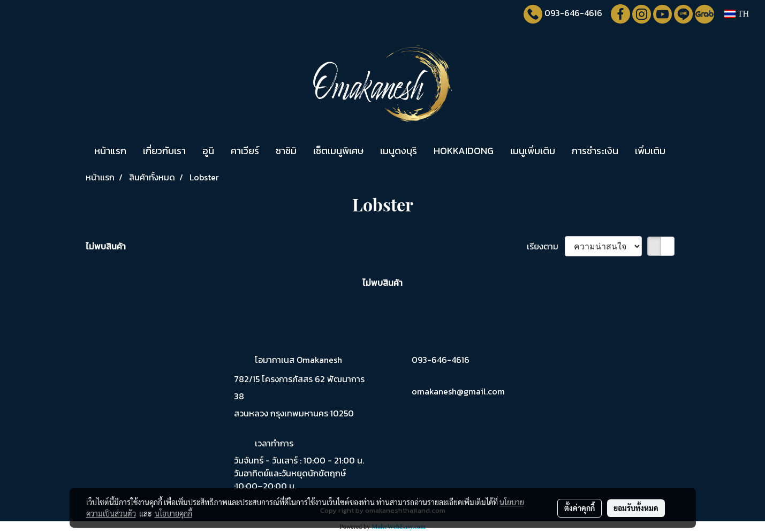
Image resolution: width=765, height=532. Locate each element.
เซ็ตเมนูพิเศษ (338, 151)
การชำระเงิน (595, 151)
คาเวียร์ (245, 151)
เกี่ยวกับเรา (164, 151)
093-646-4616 (573, 13)
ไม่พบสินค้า (106, 246)
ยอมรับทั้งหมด (636, 508)
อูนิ (208, 151)
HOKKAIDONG (464, 151)
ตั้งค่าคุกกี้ (580, 508)
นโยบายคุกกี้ (173, 513)
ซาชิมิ (286, 151)
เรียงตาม (546, 246)
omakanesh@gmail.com (458, 391)
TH (737, 14)
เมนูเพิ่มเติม (533, 151)
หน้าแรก (110, 151)
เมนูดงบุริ (399, 151)
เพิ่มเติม (650, 151)
